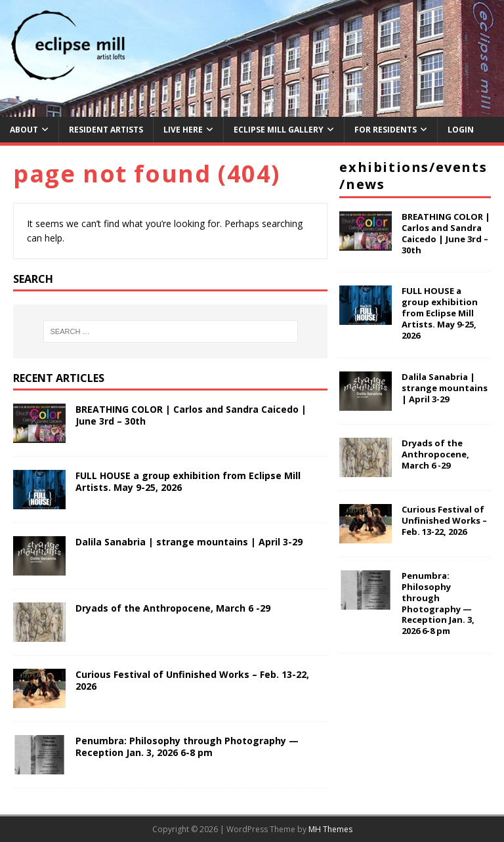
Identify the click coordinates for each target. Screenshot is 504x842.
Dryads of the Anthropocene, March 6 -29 (173, 608)
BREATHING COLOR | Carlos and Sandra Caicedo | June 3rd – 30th (191, 415)
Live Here (183, 130)
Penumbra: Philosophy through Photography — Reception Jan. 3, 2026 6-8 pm (187, 747)
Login (461, 130)
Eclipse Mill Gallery (279, 130)
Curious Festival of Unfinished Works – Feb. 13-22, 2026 (192, 680)
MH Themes (330, 829)
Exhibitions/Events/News (413, 176)
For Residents (386, 130)
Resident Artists (106, 130)
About (24, 130)
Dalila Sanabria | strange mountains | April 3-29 (189, 542)
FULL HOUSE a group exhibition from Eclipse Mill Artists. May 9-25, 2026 (188, 481)
